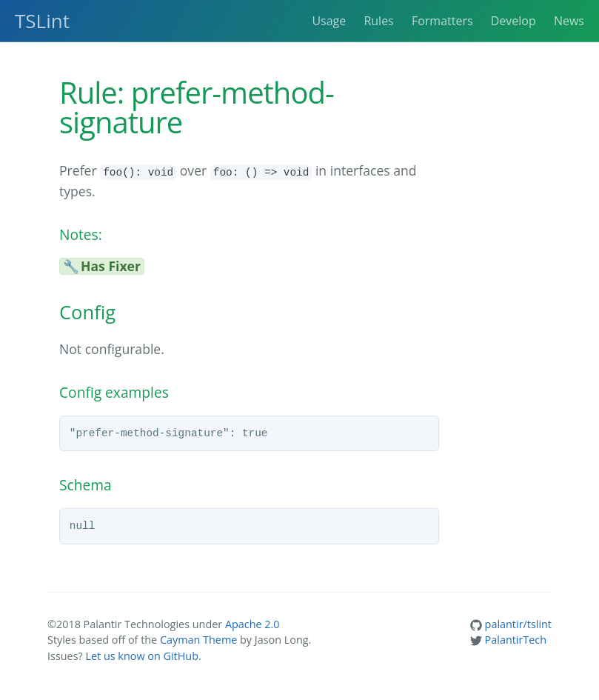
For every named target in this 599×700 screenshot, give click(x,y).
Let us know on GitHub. (143, 656)
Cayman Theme (198, 640)
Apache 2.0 (252, 624)
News (569, 21)
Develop (513, 21)
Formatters (442, 21)
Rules (378, 21)
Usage (329, 21)
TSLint (42, 21)
